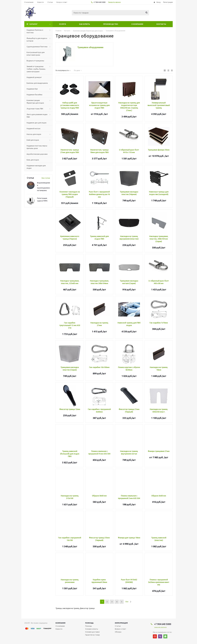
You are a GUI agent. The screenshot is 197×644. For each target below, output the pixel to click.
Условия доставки (92, 632)
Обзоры (118, 632)
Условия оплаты (92, 629)
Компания (60, 623)
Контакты (161, 24)
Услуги (62, 24)
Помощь (89, 623)
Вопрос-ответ (121, 629)
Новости (59, 629)
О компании (137, 24)
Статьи (118, 626)
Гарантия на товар (92, 635)
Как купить (85, 24)
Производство (111, 24)
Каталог (34, 24)
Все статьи (46, 178)
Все (127, 602)
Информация (121, 623)
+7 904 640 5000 (99, 2)
